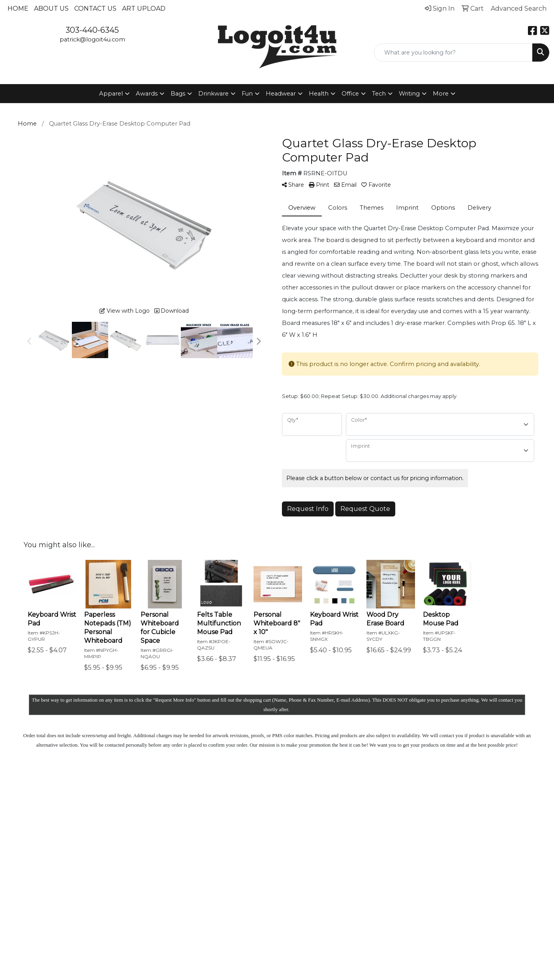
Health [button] (319, 94)
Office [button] (350, 94)
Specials (210, 854)
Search (261, 800)
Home (18, 8)
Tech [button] (379, 94)
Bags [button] (178, 94)
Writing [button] (409, 94)
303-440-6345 (92, 30)
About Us (51, 8)
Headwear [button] (281, 94)
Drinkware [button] (213, 94)
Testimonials (269, 833)
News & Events (210, 838)
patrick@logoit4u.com (92, 39)
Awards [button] (147, 94)
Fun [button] (247, 94)
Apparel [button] (111, 94)
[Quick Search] (453, 53)
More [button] (441, 94)
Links (258, 844)
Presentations (271, 822)
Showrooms (269, 811)
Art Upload (144, 8)
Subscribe (427, 872)
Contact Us (95, 8)
